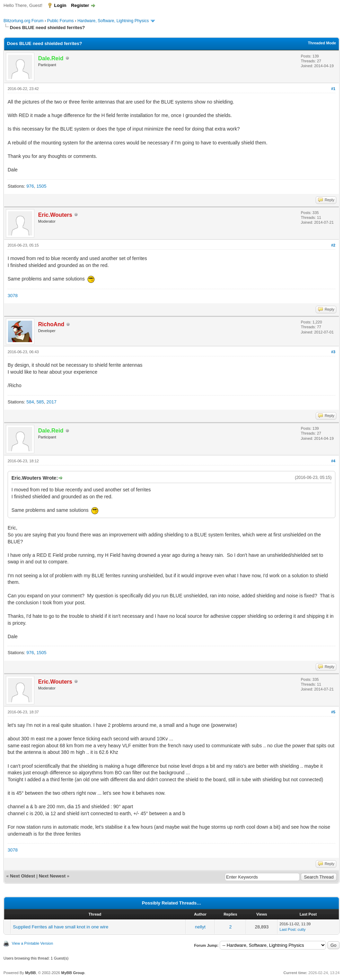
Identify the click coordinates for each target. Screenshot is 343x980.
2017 (51, 402)
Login (60, 5)
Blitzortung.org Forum (23, 21)
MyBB (30, 973)
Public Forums (60, 21)
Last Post (288, 929)
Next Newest (52, 876)
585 (40, 402)
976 (30, 186)
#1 (333, 89)
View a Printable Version (32, 943)
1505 (41, 186)
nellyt (200, 927)
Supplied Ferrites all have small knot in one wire (60, 927)
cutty (302, 929)
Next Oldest (23, 876)
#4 (333, 461)
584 (30, 402)
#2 (333, 245)
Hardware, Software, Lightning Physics (113, 21)
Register (80, 5)
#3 (333, 352)
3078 (13, 296)
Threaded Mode (322, 43)
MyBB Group (73, 973)
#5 (333, 712)
